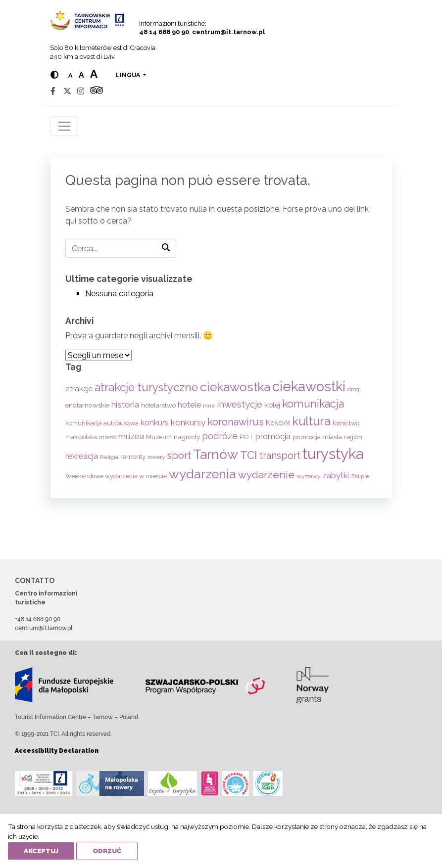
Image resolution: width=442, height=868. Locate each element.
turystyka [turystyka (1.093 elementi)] (333, 454)
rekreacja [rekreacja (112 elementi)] (82, 456)
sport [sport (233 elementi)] (179, 456)
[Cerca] (121, 248)
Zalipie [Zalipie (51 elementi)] (360, 476)
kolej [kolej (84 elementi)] (272, 405)
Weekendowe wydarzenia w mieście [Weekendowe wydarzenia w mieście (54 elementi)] (116, 476)
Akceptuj (41, 851)
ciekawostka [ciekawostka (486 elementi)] (235, 387)
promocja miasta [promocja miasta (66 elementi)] (317, 437)
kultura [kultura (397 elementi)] (311, 421)
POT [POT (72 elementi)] (246, 437)
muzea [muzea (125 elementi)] (131, 436)
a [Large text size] (94, 74)
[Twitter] (67, 91)
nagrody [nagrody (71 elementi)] (187, 437)
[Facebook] (53, 91)
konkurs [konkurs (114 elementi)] (155, 423)
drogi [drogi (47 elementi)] (354, 389)
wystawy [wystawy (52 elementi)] (308, 476)
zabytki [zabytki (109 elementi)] (336, 476)
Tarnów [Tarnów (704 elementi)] (216, 454)
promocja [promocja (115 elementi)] (273, 436)
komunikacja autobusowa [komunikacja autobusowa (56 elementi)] (102, 423)
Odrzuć (107, 851)
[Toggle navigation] (64, 126)
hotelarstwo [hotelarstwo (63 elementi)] (158, 405)
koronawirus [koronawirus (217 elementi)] (236, 422)
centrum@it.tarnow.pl (228, 32)
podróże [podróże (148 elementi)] (220, 436)
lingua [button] (129, 75)
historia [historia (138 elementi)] (125, 405)
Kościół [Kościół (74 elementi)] (278, 423)
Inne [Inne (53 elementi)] (209, 406)
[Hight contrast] (54, 75)
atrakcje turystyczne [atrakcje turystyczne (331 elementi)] (146, 387)
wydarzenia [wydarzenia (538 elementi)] (202, 474)
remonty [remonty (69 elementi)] (133, 457)
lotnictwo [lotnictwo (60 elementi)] (346, 423)
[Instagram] (81, 91)
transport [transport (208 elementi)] (280, 456)
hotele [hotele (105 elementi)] (189, 405)
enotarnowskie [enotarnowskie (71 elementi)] (87, 405)
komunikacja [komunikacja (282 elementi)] (313, 404)
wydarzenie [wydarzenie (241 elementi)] (266, 475)
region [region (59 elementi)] (353, 437)
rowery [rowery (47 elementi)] (156, 457)
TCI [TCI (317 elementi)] (249, 455)
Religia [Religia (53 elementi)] (109, 457)
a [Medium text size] (81, 75)
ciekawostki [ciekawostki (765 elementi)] (309, 386)
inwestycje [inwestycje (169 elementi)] (240, 404)
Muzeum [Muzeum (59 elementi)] (159, 437)
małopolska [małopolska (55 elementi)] (81, 437)
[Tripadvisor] (97, 91)
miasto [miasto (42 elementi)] (108, 437)
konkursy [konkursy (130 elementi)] (188, 422)
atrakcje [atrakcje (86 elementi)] (79, 388)
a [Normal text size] (71, 75)
